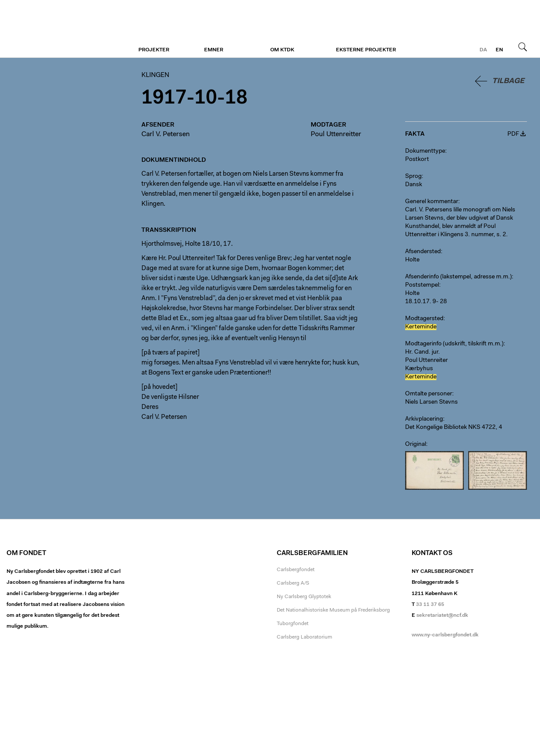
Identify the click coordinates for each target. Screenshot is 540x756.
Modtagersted (424, 319)
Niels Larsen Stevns (431, 402)
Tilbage (508, 81)
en (499, 50)
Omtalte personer (429, 394)
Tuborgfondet (293, 624)
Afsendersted (423, 252)
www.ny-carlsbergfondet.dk (445, 635)
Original (416, 445)
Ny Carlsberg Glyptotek (304, 597)
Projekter (154, 50)
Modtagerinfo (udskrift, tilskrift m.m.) (454, 344)
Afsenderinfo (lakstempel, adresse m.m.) (458, 277)
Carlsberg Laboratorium (304, 637)
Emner (214, 50)
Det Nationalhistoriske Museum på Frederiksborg (333, 610)
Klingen (60, 29)
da (483, 50)
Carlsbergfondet (296, 570)
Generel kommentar (432, 202)
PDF (513, 134)
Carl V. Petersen (166, 134)
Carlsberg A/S (293, 583)
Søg (523, 47)
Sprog (413, 177)
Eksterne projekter (366, 50)
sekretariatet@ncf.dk (442, 616)
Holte (412, 260)
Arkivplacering (424, 419)
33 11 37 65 (430, 605)
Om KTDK (282, 50)
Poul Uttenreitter (336, 134)
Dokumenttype (425, 151)
